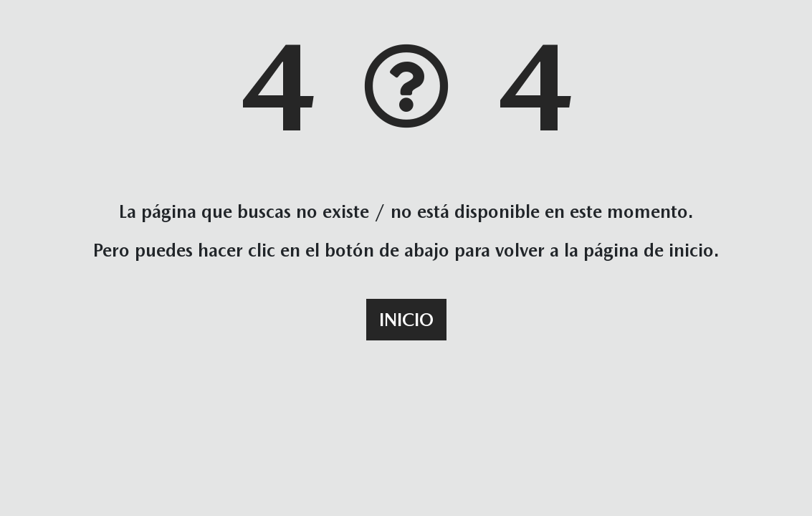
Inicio (406, 320)
